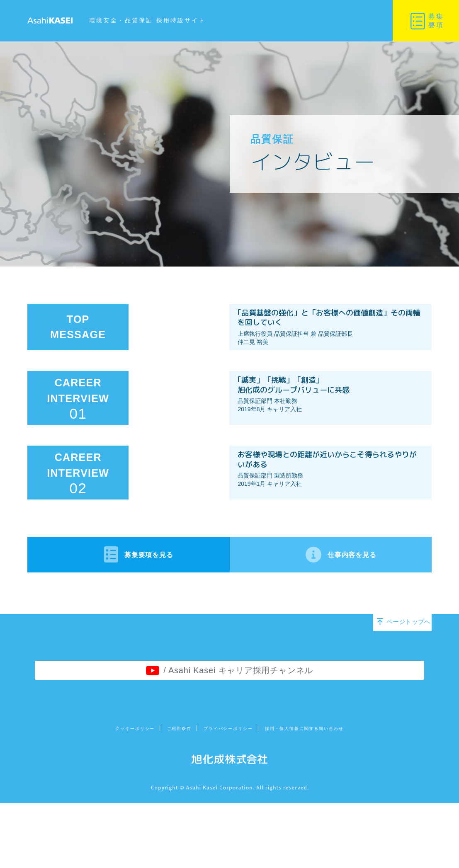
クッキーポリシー (85, 795)
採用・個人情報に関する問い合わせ (341, 795)
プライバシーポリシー (223, 795)
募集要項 (436, 21)
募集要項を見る (125, 609)
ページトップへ (396, 679)
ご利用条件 (150, 795)
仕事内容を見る (334, 609)
